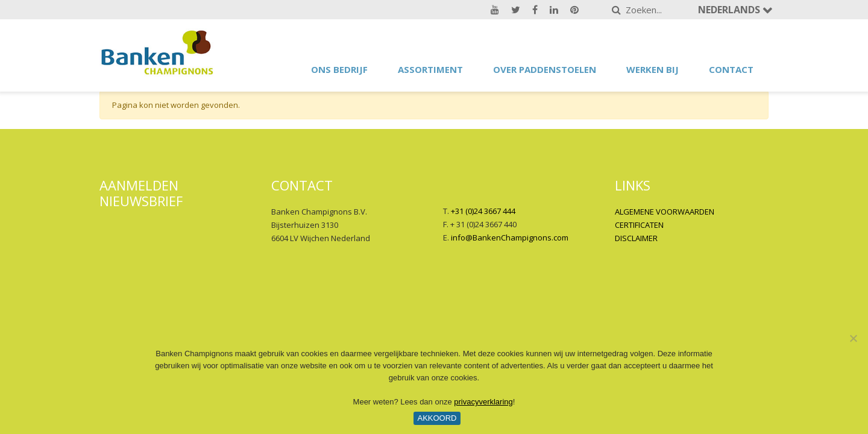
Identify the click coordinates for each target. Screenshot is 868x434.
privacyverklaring (483, 402)
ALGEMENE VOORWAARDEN (665, 212)
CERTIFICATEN (639, 225)
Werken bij (653, 69)
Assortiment (430, 69)
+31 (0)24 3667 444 (483, 211)
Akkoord (437, 418)
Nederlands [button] (730, 10)
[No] (853, 338)
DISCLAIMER (636, 238)
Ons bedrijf (339, 69)
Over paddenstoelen (545, 69)
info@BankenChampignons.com (510, 237)
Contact (731, 69)
